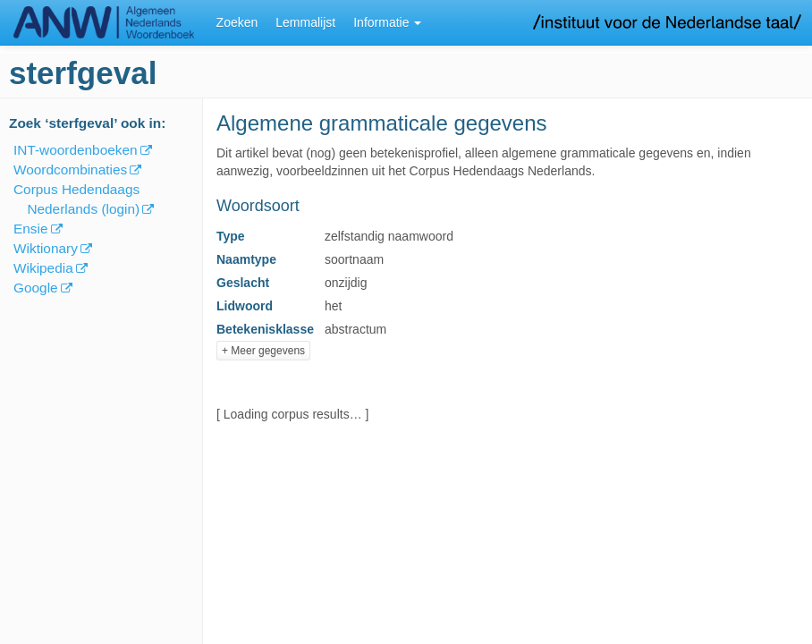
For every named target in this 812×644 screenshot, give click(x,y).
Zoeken (237, 22)
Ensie (31, 229)
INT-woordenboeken (76, 150)
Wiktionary (46, 248)
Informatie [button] (387, 22)
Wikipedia (43, 268)
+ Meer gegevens (263, 351)
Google (36, 288)
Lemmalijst (305, 22)
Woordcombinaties (70, 169)
